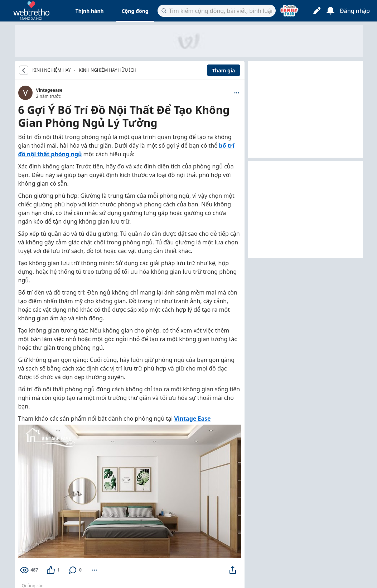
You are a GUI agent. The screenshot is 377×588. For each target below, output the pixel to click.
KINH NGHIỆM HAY (52, 70)
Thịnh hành (90, 11)
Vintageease (49, 90)
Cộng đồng (135, 11)
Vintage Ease (193, 419)
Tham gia (223, 70)
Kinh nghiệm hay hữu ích (108, 70)
